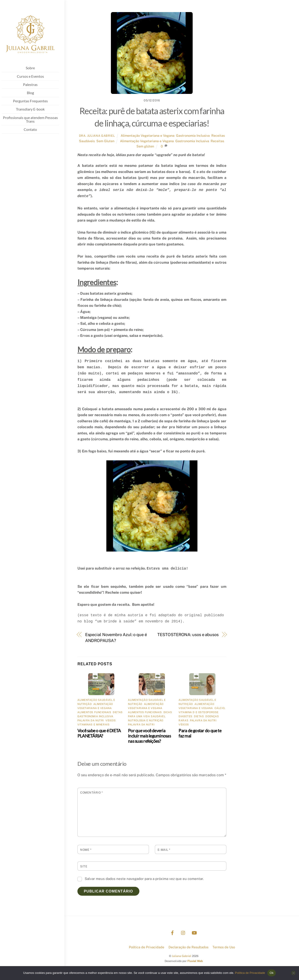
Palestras (34, 85)
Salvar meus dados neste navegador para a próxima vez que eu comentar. (144, 879)
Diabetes (185, 716)
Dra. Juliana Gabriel (97, 136)
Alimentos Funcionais (94, 712)
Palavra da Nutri (91, 720)
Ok (272, 973)
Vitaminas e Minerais (93, 725)
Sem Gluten (105, 141)
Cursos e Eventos (34, 77)
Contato (34, 130)
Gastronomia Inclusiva (193, 135)
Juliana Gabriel (182, 956)
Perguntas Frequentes (34, 102)
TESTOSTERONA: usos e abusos (188, 635)
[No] (293, 973)
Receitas (217, 141)
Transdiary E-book (34, 110)
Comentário (91, 793)
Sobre (34, 68)
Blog (34, 93)
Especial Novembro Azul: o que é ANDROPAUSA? (116, 638)
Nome (86, 850)
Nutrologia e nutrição (146, 720)
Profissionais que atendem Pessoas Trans (34, 120)
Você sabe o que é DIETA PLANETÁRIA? (99, 733)
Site (84, 866)
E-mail (164, 850)
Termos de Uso (224, 947)
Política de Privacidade (147, 947)
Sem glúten (145, 146)
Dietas (118, 712)
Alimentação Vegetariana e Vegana (148, 135)
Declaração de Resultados (188, 947)
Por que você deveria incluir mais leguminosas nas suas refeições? (149, 736)
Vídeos (111, 720)
